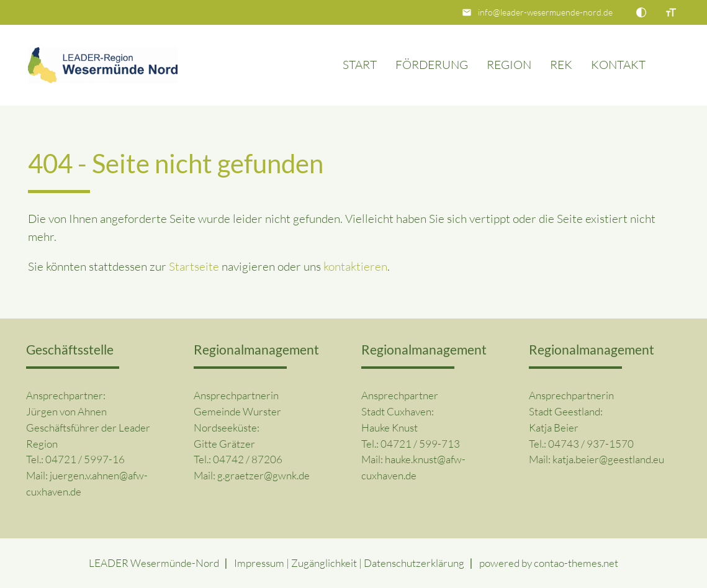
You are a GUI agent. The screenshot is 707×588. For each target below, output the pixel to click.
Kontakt (618, 65)
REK (561, 65)
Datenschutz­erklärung (414, 563)
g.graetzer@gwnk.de (263, 475)
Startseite (194, 266)
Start (360, 65)
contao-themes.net (576, 563)
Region (509, 65)
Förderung (432, 65)
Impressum (259, 563)
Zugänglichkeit (324, 563)
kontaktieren (355, 266)
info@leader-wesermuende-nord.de (545, 12)
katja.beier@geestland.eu (608, 459)
